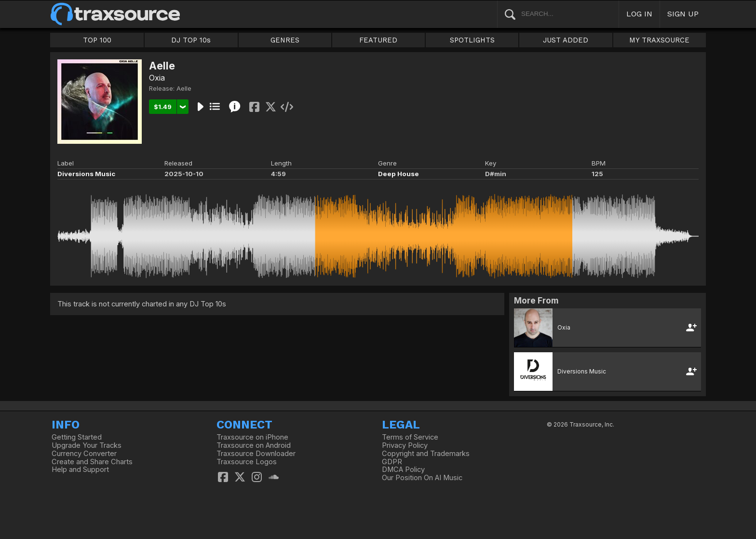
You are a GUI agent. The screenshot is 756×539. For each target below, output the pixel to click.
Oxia (157, 78)
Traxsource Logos (247, 462)
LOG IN (639, 14)
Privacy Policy (405, 445)
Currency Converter (84, 454)
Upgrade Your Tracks (87, 445)
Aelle (184, 88)
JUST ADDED (566, 40)
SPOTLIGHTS (472, 40)
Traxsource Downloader (256, 454)
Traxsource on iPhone (252, 437)
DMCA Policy (403, 470)
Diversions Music (86, 174)
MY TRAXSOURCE (659, 40)
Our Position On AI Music (422, 478)
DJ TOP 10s (191, 40)
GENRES (285, 40)
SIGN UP (683, 14)
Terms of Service (410, 437)
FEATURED (378, 40)
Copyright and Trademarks (426, 454)
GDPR (392, 462)
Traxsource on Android (254, 445)
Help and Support (80, 470)
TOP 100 (97, 40)
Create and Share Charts (92, 462)
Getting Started (77, 437)
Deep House (398, 174)
